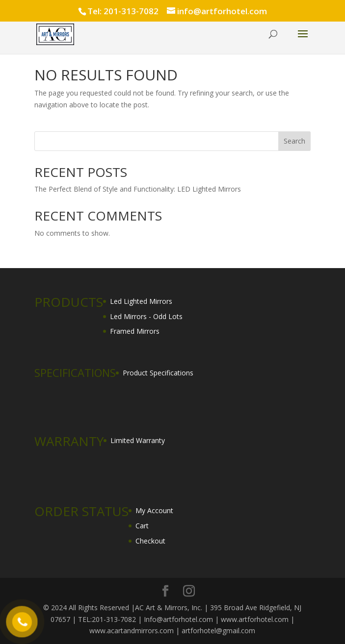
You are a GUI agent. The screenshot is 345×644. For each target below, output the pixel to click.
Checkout (150, 541)
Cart (142, 526)
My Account (154, 510)
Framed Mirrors (135, 331)
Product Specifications (158, 373)
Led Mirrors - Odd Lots (146, 316)
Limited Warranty (138, 440)
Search (294, 141)
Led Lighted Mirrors (141, 301)
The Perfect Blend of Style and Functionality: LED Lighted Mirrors (138, 189)
